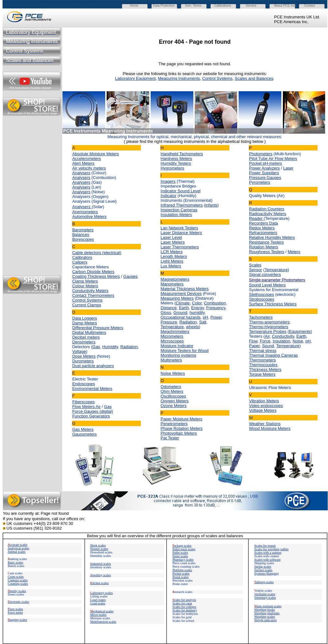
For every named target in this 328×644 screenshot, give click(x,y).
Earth (184, 308)
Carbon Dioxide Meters (93, 272)
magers (169, 181)
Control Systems (217, 78)
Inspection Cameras (179, 210)
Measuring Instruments (179, 78)
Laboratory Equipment (135, 78)
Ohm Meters (172, 391)
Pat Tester (170, 438)
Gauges (131, 276)
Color (197, 303)
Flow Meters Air (87, 407)
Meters (294, 252)
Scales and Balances (254, 78)
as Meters (85, 429)
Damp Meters (85, 323)
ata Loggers (86, 318)
